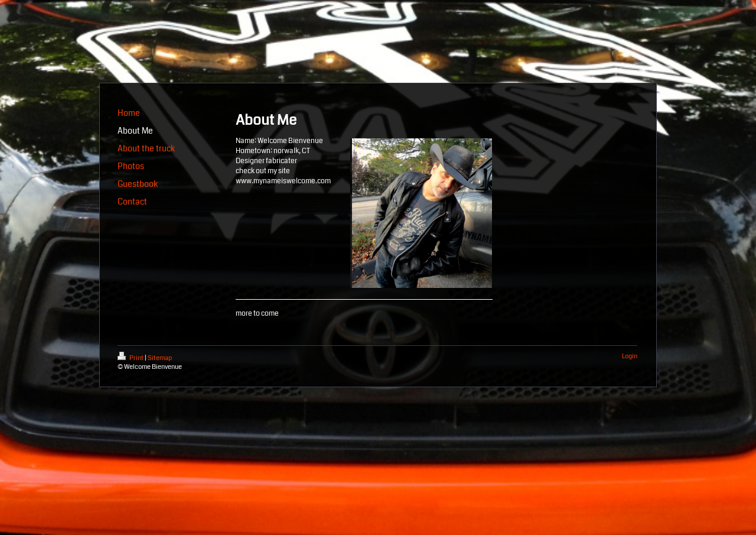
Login (630, 356)
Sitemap (160, 358)
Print (131, 358)
